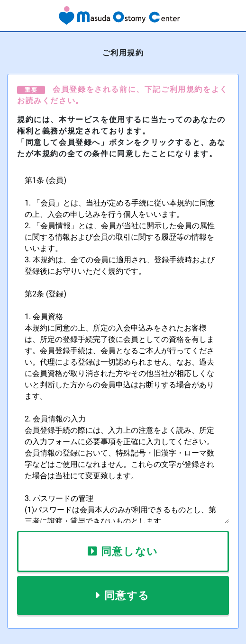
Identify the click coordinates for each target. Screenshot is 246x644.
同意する (127, 595)
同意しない (130, 551)
